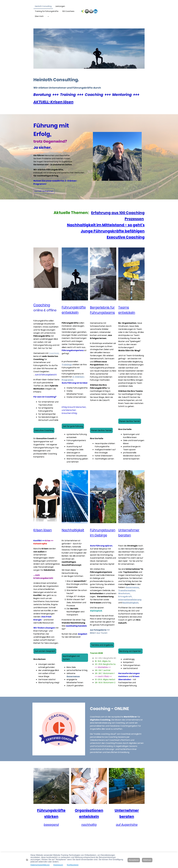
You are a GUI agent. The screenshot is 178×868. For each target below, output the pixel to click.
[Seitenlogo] (89, 11)
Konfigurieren (73, 865)
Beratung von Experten (130, 651)
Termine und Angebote (102, 645)
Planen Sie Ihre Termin (101, 430)
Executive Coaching (44, 430)
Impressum (58, 865)
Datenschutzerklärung (40, 865)
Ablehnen (147, 860)
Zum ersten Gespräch (45, 651)
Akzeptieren (134, 860)
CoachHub (54, 353)
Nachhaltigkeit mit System (71, 658)
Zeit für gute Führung (73, 426)
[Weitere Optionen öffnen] (48, 16)
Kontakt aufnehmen (44, 191)
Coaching (42, 305)
